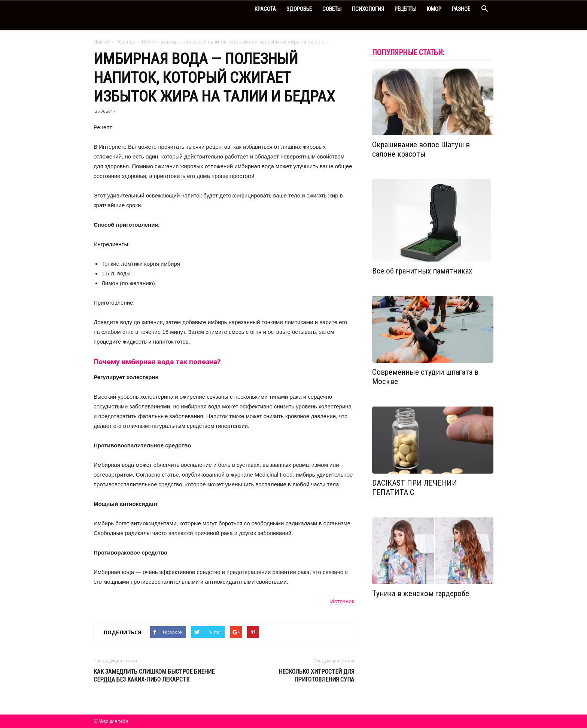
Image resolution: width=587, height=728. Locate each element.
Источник (342, 601)
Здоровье (299, 9)
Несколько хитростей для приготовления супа (316, 676)
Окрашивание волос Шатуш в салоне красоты (421, 149)
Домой (101, 42)
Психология (368, 9)
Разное (461, 9)
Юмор (434, 9)
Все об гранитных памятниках (422, 271)
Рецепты (405, 9)
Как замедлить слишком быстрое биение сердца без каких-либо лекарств (154, 676)
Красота (265, 9)
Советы (332, 9)
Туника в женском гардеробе (421, 593)
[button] (484, 10)
